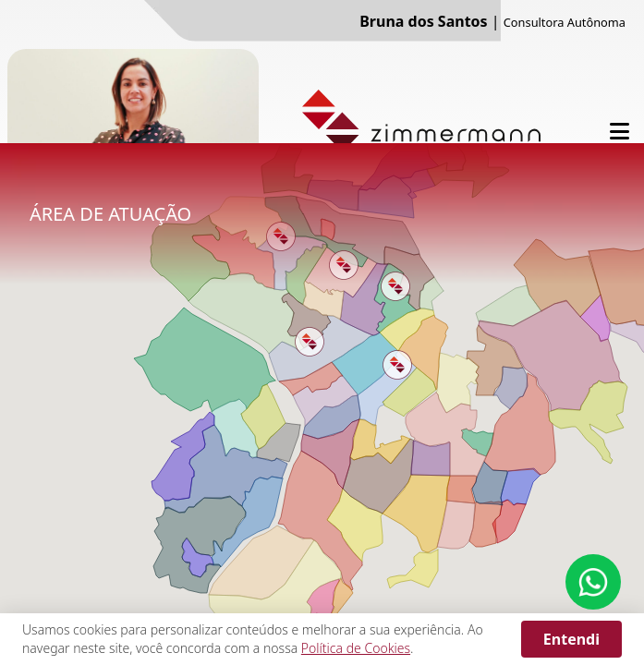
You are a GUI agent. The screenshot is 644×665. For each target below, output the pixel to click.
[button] (310, 342)
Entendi (571, 639)
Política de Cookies (356, 648)
